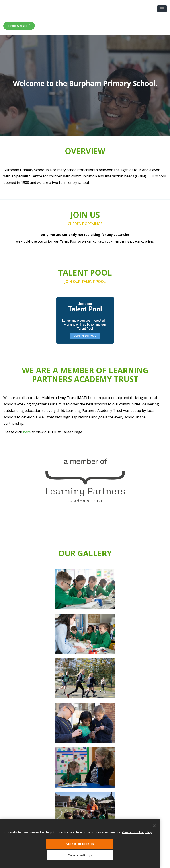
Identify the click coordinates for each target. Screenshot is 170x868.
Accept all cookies (80, 844)
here (27, 432)
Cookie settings (80, 855)
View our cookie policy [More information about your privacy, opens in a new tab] (137, 832)
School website (19, 26)
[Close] (154, 826)
